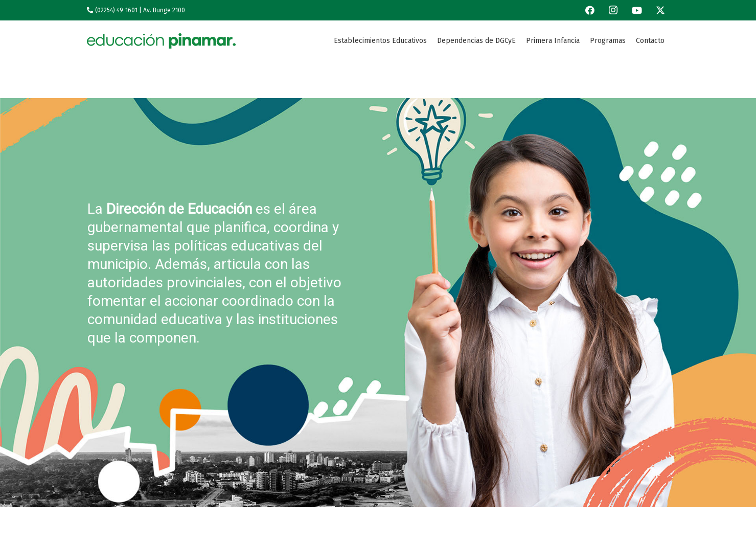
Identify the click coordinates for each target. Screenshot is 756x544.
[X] (660, 10)
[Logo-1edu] (161, 41)
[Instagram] (613, 10)
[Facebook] (590, 10)
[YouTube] (637, 10)
